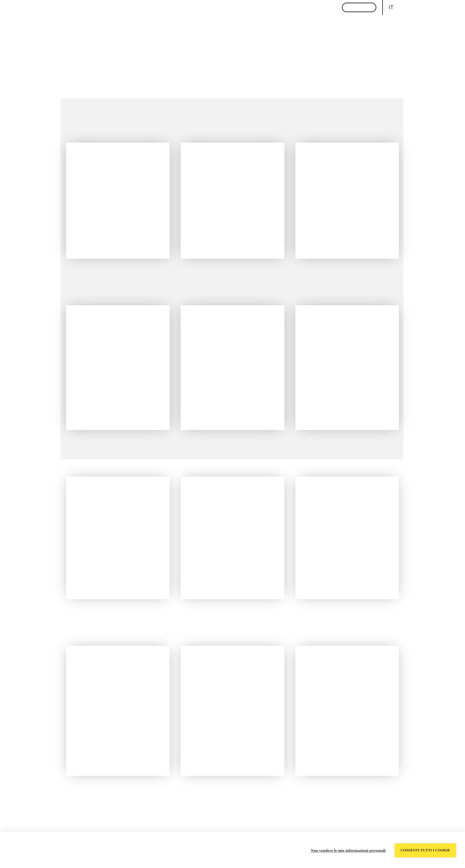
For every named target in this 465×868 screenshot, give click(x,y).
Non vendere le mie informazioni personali (348, 850)
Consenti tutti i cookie (425, 850)
